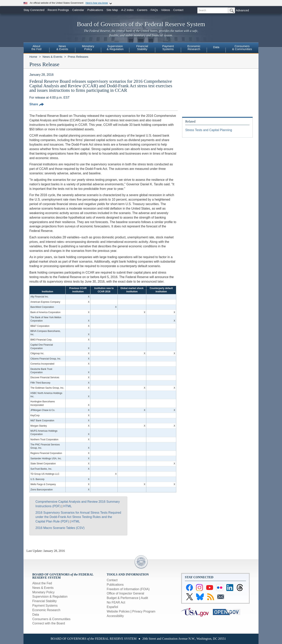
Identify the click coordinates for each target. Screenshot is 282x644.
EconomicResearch (194, 48)
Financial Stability (45, 601)
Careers (142, 10)
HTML (68, 506)
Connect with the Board (49, 623)
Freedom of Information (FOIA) (128, 589)
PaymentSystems (168, 48)
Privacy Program (144, 611)
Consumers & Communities (242, 48)
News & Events (52, 57)
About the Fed (42, 583)
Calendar (78, 10)
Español (112, 607)
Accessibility (115, 616)
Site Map (112, 10)
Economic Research (46, 610)
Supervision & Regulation (50, 597)
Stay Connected (34, 10)
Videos (166, 10)
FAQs (154, 10)
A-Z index (127, 10)
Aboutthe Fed (37, 48)
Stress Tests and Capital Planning (209, 130)
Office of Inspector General (125, 593)
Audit (144, 598)
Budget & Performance (123, 598)
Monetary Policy (43, 592)
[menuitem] (36, 48)
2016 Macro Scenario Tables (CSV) (60, 528)
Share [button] (37, 104)
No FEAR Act (116, 602)
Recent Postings (58, 10)
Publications (95, 10)
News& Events (62, 48)
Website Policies (118, 611)
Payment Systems (45, 606)
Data (216, 47)
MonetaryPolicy (88, 48)
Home (33, 57)
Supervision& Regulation (115, 48)
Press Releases (78, 57)
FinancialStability (142, 48)
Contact (178, 10)
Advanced (242, 10)
